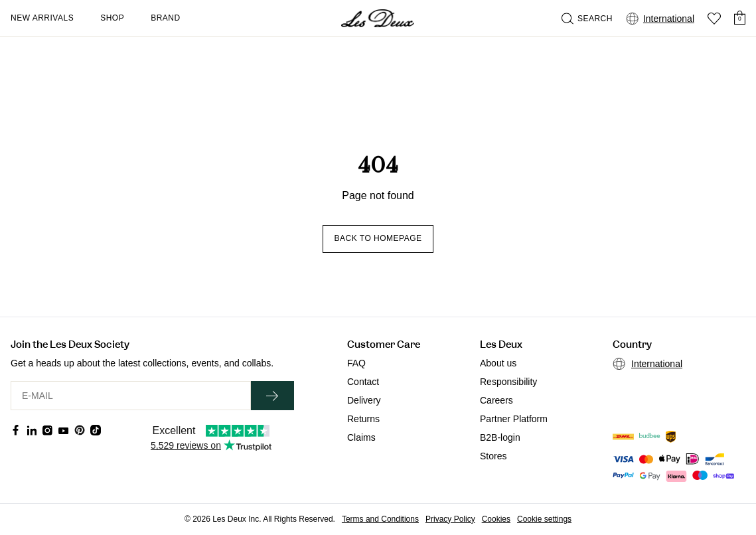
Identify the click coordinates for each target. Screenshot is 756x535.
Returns (363, 419)
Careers (496, 400)
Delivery (364, 400)
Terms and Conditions (380, 519)
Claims (361, 437)
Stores (493, 456)
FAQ (356, 363)
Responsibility (508, 382)
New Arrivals (42, 18)
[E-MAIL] (131, 396)
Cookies (496, 519)
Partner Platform (514, 419)
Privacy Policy (450, 519)
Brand (166, 18)
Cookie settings (544, 519)
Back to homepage (378, 238)
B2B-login (500, 437)
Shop (112, 18)
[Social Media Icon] (16, 430)
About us (498, 363)
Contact (363, 382)
